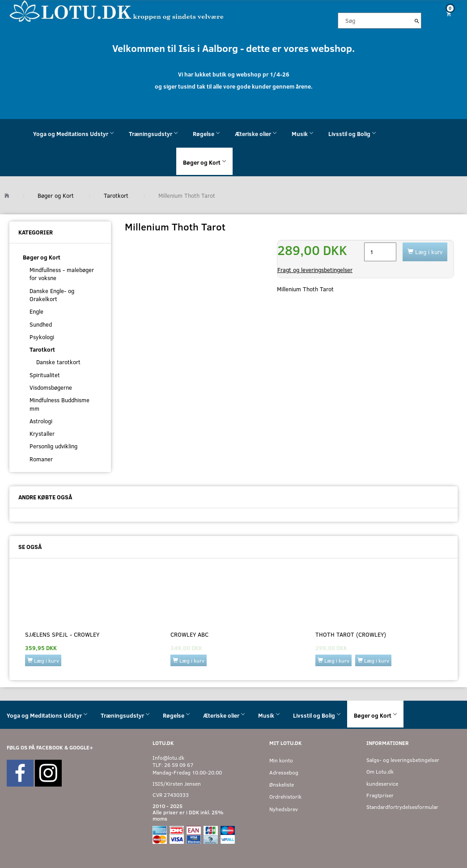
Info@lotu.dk (168, 758)
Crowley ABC (189, 634)
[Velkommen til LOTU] (117, 11)
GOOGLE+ (81, 747)
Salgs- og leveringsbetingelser (403, 760)
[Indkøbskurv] (448, 14)
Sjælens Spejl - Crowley (62, 634)
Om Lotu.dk (380, 772)
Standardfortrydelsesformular (402, 807)
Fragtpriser (380, 795)
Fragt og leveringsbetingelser (315, 270)
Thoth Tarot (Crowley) (351, 634)
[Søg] (417, 21)
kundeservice (382, 784)
